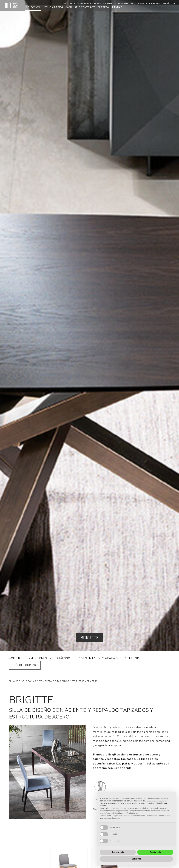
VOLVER (15, 658)
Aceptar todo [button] (155, 852)
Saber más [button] (137, 859)
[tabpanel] (89, 326)
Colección (33, 7)
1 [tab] (90, 647)
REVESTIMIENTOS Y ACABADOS (100, 658)
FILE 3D (134, 658)
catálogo (62, 658)
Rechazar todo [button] (118, 852)
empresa (103, 7)
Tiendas (117, 7)
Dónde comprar (25, 665)
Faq (133, 4)
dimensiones (37, 658)
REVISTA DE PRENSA (149, 4)
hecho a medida (53, 7)
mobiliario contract (81, 7)
